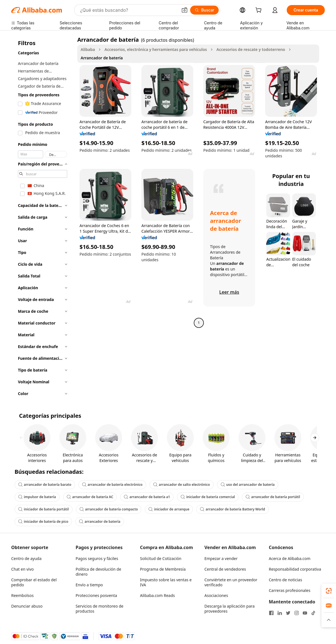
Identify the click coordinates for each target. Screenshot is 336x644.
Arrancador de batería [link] (102, 58)
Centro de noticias (285, 580)
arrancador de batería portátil (273, 497)
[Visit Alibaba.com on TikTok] (313, 613)
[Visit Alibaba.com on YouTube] (305, 613)
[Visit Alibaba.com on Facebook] (271, 613)
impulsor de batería (37, 497)
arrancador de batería (100, 521)
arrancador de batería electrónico (112, 485)
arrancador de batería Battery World (232, 509)
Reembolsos (22, 595)
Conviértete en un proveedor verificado (231, 582)
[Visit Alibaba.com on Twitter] (288, 613)
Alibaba (88, 49)
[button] (185, 10)
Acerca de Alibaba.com (290, 558)
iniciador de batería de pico (43, 521)
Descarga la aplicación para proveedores (229, 609)
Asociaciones (216, 595)
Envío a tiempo (89, 585)
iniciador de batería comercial (208, 497)
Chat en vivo (23, 569)
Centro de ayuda (26, 558)
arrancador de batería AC (90, 497)
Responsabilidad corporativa (295, 569)
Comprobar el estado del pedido (34, 582)
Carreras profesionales (290, 590)
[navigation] (43, 218)
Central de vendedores (225, 569)
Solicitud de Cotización (161, 558)
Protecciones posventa (96, 595)
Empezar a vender (221, 558)
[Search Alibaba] (128, 10)
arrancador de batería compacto (109, 509)
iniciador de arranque (169, 509)
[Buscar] (205, 10)
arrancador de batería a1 (147, 497)
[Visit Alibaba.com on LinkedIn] (280, 613)
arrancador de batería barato (45, 485)
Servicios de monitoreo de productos (100, 609)
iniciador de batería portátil (44, 509)
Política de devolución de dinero (98, 572)
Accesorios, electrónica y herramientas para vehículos (156, 49)
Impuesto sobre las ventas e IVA (166, 582)
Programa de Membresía (163, 569)
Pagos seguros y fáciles (97, 558)
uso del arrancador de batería (248, 485)
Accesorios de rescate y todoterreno (251, 49)
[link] (329, 591)
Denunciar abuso (27, 606)
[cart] (260, 11)
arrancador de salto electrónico (182, 485)
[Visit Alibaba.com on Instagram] (297, 613)
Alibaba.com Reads (158, 595)
